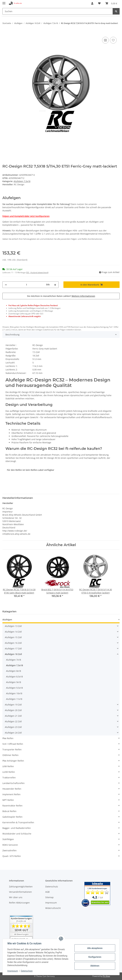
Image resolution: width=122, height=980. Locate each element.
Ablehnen (95, 966)
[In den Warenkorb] (5, 33)
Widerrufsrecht (53, 908)
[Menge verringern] (6, 285)
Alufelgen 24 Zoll (13, 733)
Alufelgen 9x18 (14, 682)
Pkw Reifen (8, 738)
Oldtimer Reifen (10, 755)
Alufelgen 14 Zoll (13, 632)
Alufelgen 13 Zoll (13, 626)
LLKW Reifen (9, 772)
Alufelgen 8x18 (14, 671)
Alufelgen (7, 620)
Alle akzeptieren (95, 948)
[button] (92, 3)
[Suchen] (58, 11)
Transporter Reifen (12, 749)
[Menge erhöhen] (55, 285)
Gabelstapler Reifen (12, 817)
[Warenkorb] (111, 3)
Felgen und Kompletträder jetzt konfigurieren (26, 216)
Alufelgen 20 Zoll (13, 710)
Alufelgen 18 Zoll (13, 654)
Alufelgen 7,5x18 (22, 181)
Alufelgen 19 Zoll (13, 705)
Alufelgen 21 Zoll (13, 716)
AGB (47, 892)
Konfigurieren (95, 957)
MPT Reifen (8, 800)
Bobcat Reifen (9, 811)
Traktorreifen (9, 778)
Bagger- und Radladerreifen (17, 828)
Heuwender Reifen (12, 789)
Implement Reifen (11, 794)
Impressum (51, 903)
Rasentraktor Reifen (12, 806)
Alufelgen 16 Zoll (13, 643)
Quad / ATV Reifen (12, 856)
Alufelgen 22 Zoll (13, 721)
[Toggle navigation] (4, 2)
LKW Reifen (8, 766)
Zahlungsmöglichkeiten (21, 887)
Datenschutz (52, 887)
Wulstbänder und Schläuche (17, 834)
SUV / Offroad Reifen (13, 744)
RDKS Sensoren (10, 845)
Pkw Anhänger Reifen (13, 761)
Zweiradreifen (10, 850)
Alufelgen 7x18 (14, 660)
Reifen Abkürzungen (19, 903)
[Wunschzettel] (99, 3)
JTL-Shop (106, 976)
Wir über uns (16, 897)
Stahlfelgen (8, 839)
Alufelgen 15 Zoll (13, 637)
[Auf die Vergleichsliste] (105, 40)
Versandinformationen (20, 892)
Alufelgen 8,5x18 (14, 677)
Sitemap (49, 897)
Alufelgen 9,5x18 (14, 688)
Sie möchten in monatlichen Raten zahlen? (61, 296)
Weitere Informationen (83, 296)
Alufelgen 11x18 (14, 699)
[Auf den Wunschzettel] (113, 40)
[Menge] (26, 285)
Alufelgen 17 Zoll (13, 649)
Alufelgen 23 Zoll (13, 727)
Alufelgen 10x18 (14, 693)
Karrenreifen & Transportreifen (18, 822)
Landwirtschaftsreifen (14, 783)
